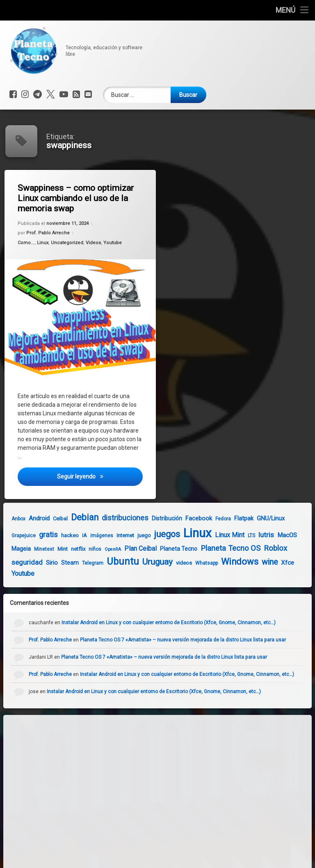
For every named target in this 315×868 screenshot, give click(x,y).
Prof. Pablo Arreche (49, 234)
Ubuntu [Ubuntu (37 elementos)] (114, 561)
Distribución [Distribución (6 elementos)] (158, 518)
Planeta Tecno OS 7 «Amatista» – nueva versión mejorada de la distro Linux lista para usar (192, 640)
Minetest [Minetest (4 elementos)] (35, 549)
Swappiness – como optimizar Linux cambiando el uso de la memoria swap (78, 198)
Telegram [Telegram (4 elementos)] (84, 563)
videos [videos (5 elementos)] (175, 563)
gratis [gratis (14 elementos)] (39, 535)
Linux (44, 244)
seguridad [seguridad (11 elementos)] (18, 562)
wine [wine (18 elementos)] (261, 562)
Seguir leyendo (101, 481)
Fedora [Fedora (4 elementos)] (214, 519)
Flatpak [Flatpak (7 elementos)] (235, 518)
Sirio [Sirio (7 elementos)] (43, 563)
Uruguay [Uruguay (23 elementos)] (148, 562)
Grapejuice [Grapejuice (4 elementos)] (15, 536)
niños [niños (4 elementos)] (86, 549)
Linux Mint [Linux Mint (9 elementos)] (221, 535)
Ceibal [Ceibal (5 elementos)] (51, 519)
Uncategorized (68, 243)
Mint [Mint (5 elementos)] (54, 549)
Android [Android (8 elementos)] (30, 518)
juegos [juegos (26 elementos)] (158, 534)
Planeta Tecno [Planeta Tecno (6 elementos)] (170, 549)
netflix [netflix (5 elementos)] (69, 549)
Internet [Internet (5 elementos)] (116, 535)
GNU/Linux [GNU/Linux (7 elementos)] (262, 518)
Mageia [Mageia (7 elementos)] (12, 549)
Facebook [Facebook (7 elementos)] (190, 518)
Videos (93, 242)
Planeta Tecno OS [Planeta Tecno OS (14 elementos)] (221, 548)
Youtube (113, 241)
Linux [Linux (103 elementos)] (188, 533)
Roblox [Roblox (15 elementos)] (266, 548)
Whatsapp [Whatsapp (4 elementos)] (197, 563)
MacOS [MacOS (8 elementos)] (278, 535)
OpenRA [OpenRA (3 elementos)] (104, 549)
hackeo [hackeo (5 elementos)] (61, 535)
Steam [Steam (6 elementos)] (61, 563)
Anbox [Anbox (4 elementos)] (9, 519)
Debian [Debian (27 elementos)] (76, 517)
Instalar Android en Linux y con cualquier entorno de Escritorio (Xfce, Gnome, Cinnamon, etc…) (177, 623)
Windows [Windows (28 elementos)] (231, 562)
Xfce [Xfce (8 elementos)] (278, 563)
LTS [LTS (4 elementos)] (242, 536)
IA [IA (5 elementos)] (75, 535)
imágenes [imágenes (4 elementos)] (93, 536)
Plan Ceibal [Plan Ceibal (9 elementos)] (131, 549)
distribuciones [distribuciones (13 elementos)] (116, 518)
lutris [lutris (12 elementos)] (257, 535)
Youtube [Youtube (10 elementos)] (14, 574)
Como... (28, 245)
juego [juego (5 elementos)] (135, 535)
